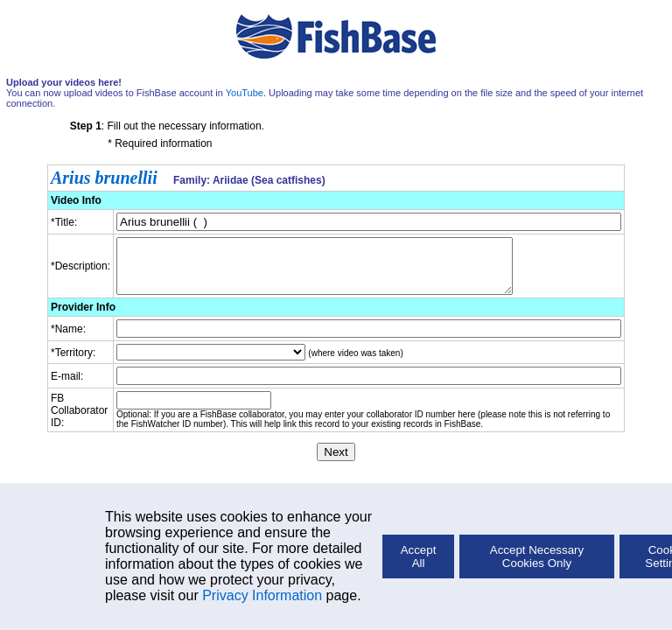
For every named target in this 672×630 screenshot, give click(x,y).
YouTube (245, 93)
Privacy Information (262, 595)
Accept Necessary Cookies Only (537, 556)
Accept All (419, 556)
